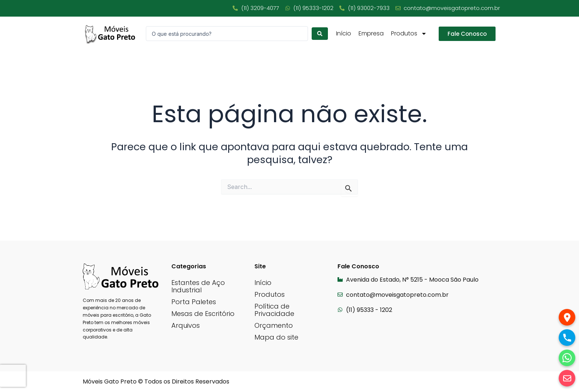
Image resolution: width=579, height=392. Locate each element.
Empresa (371, 34)
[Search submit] (320, 34)
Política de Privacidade (274, 310)
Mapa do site (276, 337)
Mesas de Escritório (203, 314)
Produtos (409, 34)
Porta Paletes (194, 302)
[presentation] (13, 376)
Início (344, 34)
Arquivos (186, 325)
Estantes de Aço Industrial (198, 286)
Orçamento (274, 325)
